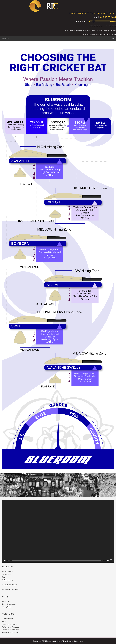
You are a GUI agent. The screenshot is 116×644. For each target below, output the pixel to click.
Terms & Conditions (9, 604)
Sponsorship (6, 601)
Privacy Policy (7, 607)
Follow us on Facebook (10, 627)
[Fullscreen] (111, 560)
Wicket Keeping (7, 580)
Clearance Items (8, 619)
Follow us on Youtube (10, 632)
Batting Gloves (7, 572)
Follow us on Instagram (10, 630)
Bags (4, 577)
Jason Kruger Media (76, 641)
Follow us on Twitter (9, 624)
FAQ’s (4, 621)
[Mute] (108, 560)
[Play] (5, 560)
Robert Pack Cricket (58, 6)
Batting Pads (7, 574)
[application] (58, 531)
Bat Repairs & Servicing (10, 590)
